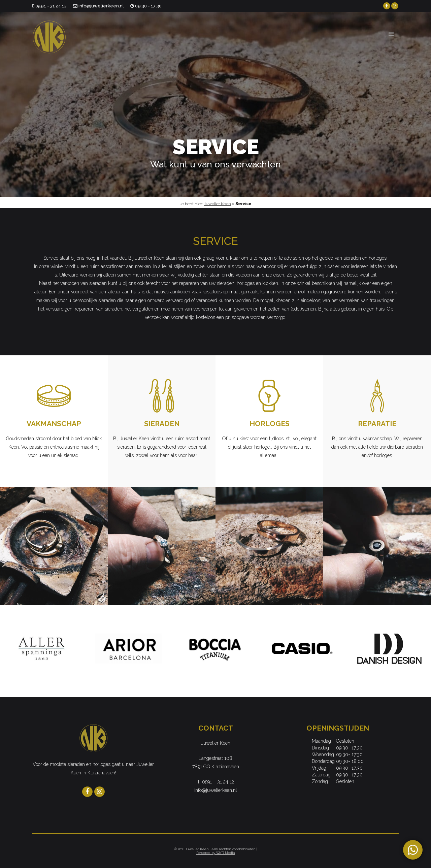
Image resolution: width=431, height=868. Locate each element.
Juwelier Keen (217, 204)
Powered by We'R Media (216, 853)
